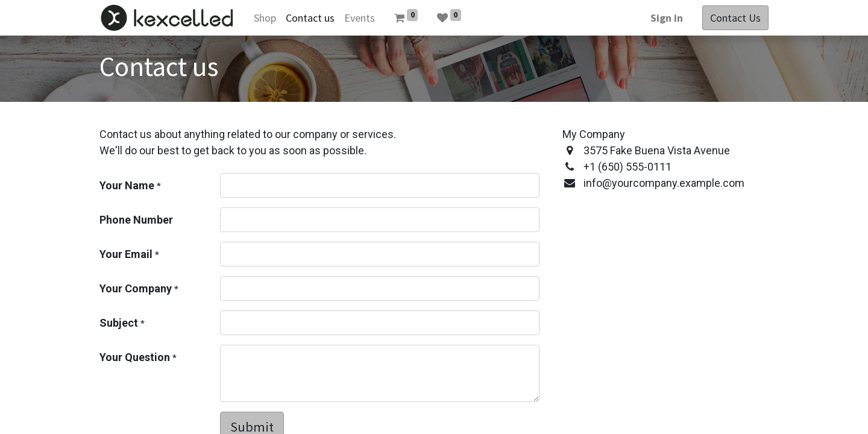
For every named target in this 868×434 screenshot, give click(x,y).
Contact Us (735, 18)
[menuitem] (265, 18)
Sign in (667, 18)
